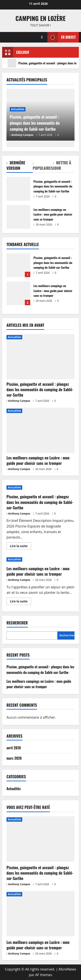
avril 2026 (14, 748)
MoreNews (67, 969)
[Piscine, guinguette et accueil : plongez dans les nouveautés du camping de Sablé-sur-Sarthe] (40, 357)
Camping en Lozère (40, 18)
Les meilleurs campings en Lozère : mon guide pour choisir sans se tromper (18, 217)
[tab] (20, 166)
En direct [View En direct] (61, 37)
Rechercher (17, 623)
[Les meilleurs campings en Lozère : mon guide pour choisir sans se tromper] (40, 430)
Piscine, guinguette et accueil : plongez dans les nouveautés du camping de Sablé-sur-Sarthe (18, 189)
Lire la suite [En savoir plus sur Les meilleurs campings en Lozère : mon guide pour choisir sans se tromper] (21, 602)
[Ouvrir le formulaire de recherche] (42, 37)
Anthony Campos (22, 135)
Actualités (18, 109)
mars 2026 (14, 758)
